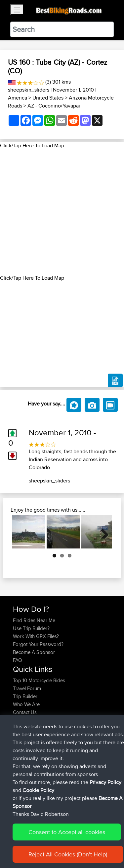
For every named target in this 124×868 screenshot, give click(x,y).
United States (48, 98)
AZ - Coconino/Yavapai (54, 106)
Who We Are (26, 704)
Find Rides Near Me (34, 620)
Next (102, 532)
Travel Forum (27, 688)
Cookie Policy (38, 813)
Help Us (22, 720)
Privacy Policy (105, 805)
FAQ (17, 660)
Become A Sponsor (34, 652)
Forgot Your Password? (38, 644)
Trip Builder (25, 696)
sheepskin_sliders (29, 90)
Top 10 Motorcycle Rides (39, 680)
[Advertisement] (62, 212)
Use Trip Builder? (31, 628)
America (18, 98)
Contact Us (25, 712)
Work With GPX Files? (36, 636)
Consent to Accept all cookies (67, 855)
